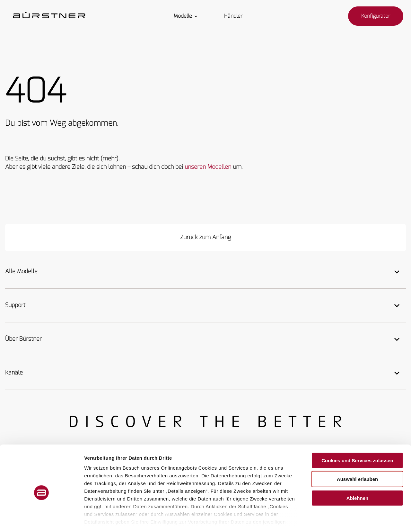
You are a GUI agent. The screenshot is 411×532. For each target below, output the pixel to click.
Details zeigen (341, 519)
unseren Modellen (208, 167)
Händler (233, 16)
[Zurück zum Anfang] (205, 238)
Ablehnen (357, 470)
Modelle (186, 16)
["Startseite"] (49, 16)
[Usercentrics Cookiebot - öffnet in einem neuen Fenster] (42, 519)
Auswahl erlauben (357, 451)
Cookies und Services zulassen (357, 433)
